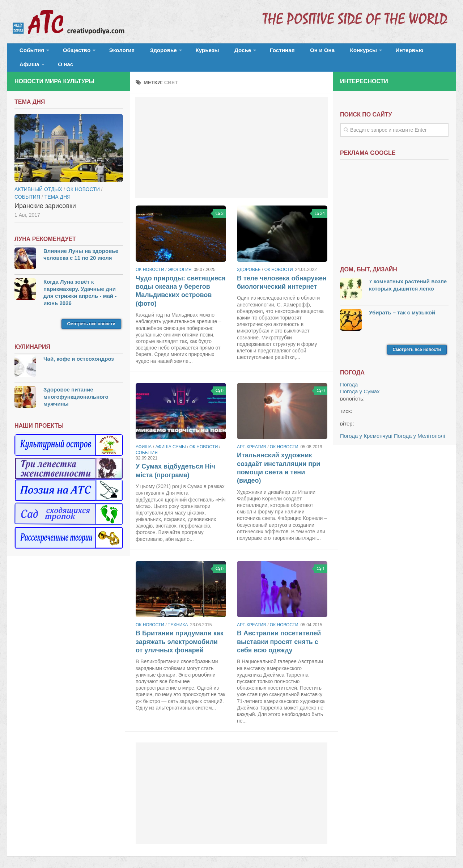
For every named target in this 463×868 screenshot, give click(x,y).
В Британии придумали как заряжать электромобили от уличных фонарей (180, 632)
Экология (112, 52)
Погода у (360, 381)
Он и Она (287, 52)
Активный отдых (38, 179)
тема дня (58, 186)
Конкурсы (322, 52)
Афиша (397, 52)
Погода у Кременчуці (366, 426)
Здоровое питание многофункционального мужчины (76, 386)
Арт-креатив (252, 437)
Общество (71, 52)
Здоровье (147, 52)
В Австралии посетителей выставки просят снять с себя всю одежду (279, 632)
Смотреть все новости (91, 314)
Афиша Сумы (170, 437)
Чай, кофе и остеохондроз (79, 349)
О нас (430, 52)
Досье (216, 52)
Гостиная (252, 52)
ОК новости (150, 259)
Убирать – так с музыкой (402, 302)
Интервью (363, 52)
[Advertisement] (231, 137)
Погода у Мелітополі (419, 426)
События (30, 52)
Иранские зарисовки (45, 195)
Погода (349, 374)
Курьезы (187, 52)
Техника (178, 615)
